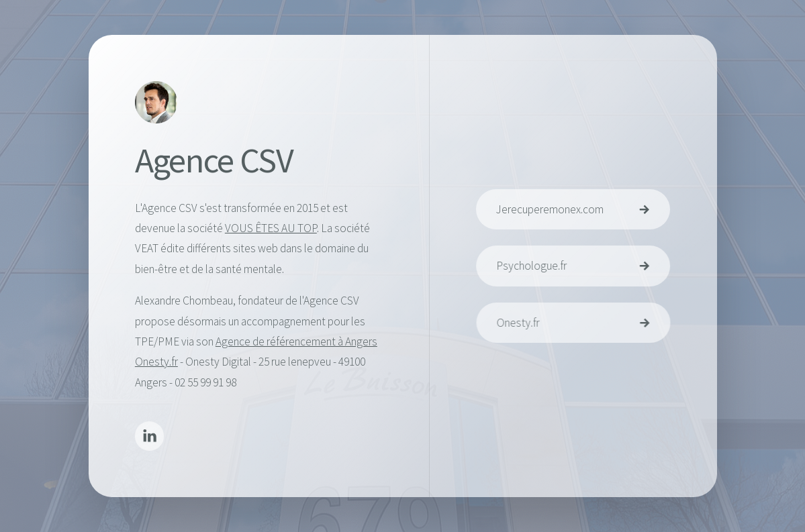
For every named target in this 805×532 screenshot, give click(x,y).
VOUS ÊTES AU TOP (270, 229)
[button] (149, 437)
